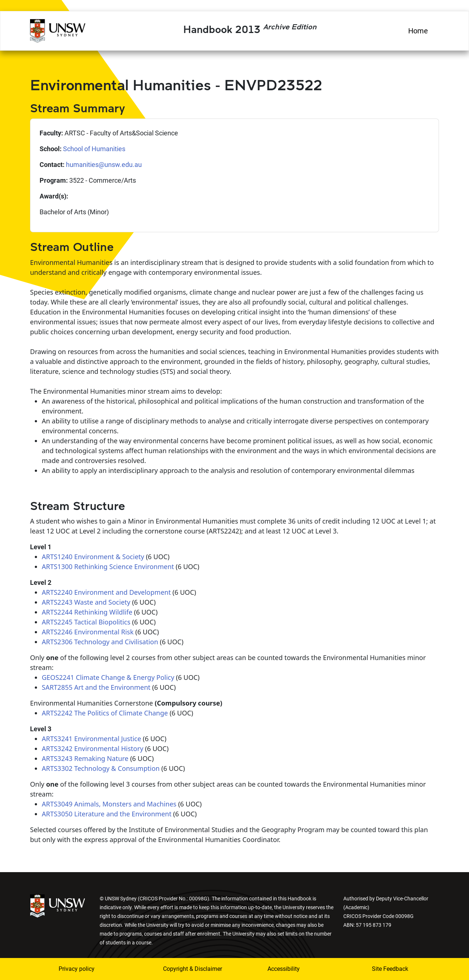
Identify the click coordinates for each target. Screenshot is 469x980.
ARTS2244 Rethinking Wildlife (87, 612)
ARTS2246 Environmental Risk (88, 632)
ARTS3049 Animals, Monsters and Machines (109, 804)
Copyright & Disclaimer (188, 969)
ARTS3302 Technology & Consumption (101, 768)
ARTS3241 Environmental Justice (91, 739)
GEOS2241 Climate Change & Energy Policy (108, 677)
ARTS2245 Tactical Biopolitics (86, 622)
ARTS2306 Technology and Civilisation (100, 642)
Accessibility (284, 969)
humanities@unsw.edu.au (104, 165)
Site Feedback (390, 969)
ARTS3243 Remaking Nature (85, 758)
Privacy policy (77, 969)
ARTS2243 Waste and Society (86, 602)
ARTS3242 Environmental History (93, 748)
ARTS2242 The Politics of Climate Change (105, 713)
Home (418, 31)
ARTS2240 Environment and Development (106, 592)
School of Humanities (94, 149)
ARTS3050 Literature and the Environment (107, 814)
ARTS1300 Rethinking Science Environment (108, 566)
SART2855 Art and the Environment (96, 687)
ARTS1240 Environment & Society (93, 557)
